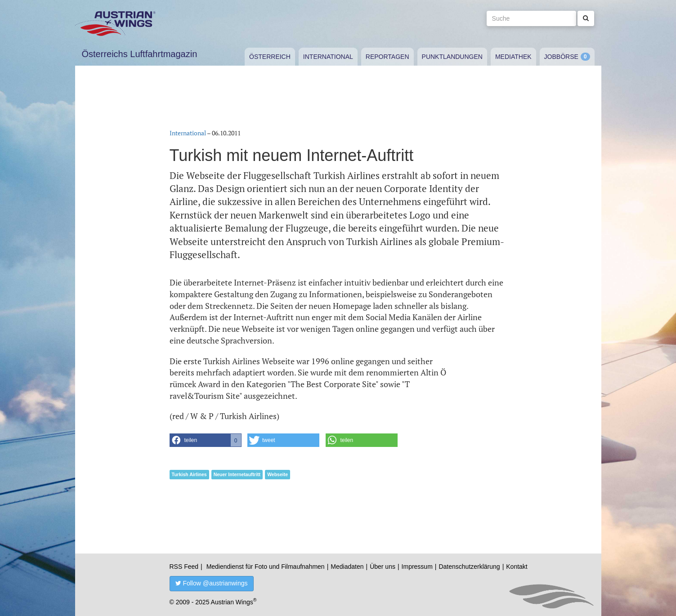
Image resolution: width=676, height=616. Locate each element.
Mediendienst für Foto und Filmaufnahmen (266, 567)
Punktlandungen (452, 57)
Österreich (270, 57)
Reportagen (387, 57)
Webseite (278, 474)
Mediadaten (347, 567)
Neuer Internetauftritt (237, 474)
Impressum (417, 567)
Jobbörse (561, 57)
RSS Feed (184, 567)
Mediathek (513, 57)
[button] (206, 440)
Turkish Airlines (189, 474)
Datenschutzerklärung (469, 567)
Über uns (383, 567)
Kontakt (517, 567)
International (328, 57)
